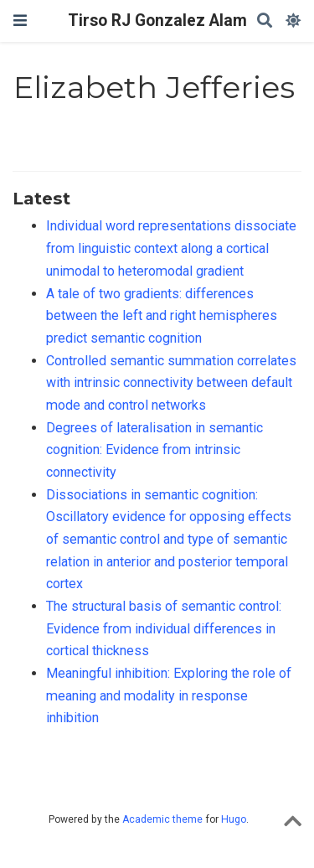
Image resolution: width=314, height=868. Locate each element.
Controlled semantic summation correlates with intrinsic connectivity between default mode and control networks (171, 383)
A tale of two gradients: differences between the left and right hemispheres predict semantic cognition (162, 316)
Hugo (234, 819)
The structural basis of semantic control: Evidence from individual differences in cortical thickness (164, 628)
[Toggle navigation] (20, 21)
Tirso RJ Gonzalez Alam (157, 21)
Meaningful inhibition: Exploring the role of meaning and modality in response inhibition (169, 695)
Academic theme (162, 819)
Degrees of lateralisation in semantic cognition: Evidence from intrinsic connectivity (154, 450)
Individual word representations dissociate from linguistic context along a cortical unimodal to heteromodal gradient (171, 248)
